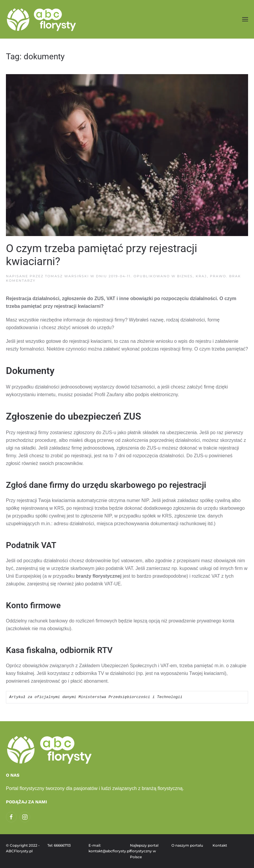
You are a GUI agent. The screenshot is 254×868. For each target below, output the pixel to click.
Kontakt (220, 845)
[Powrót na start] (42, 19)
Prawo (218, 276)
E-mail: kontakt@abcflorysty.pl (106, 848)
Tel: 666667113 (59, 845)
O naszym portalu (187, 845)
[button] (245, 19)
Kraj (201, 276)
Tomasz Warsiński (67, 276)
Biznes (185, 276)
